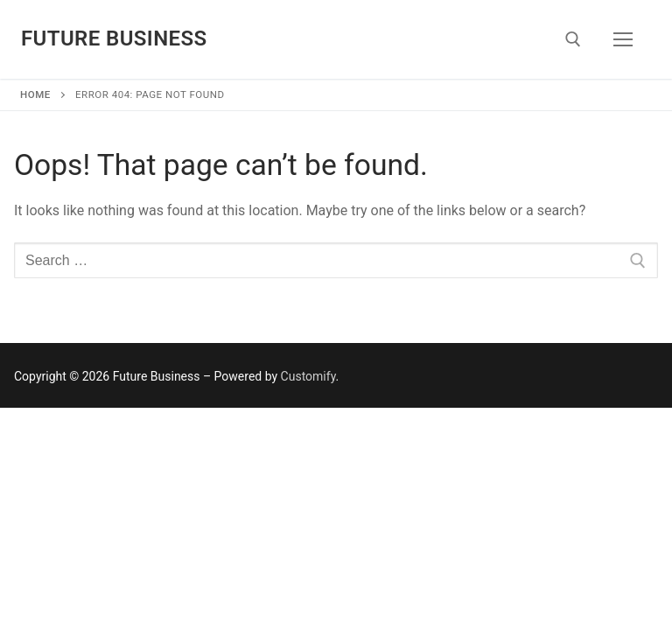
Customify (308, 376)
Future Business (114, 38)
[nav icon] (623, 39)
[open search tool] (573, 39)
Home (35, 94)
